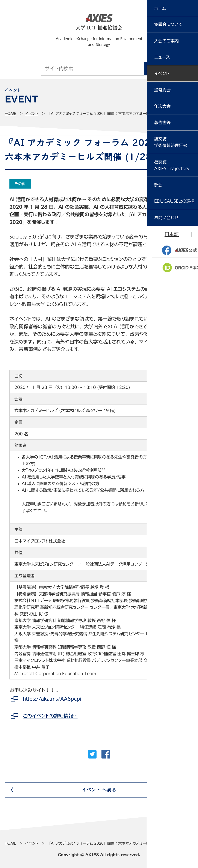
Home (10, 113)
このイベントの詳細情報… (50, 716)
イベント (32, 113)
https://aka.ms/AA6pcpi (52, 699)
